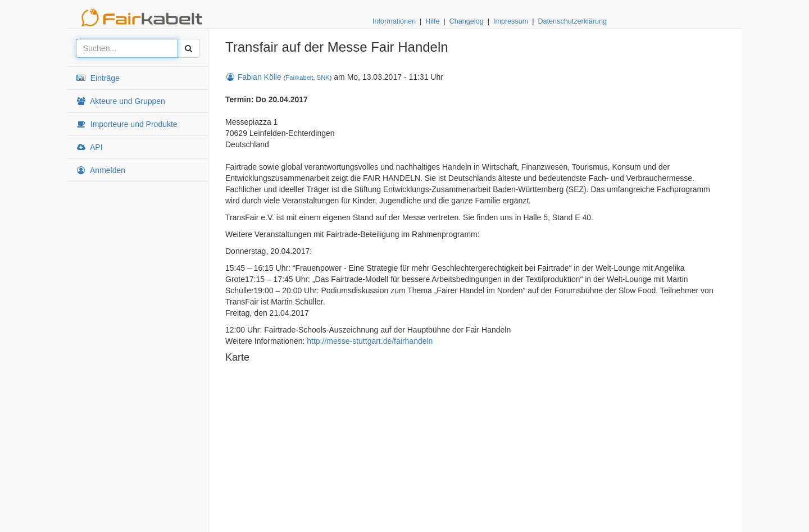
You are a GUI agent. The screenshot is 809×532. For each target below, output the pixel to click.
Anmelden (101, 170)
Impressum (511, 21)
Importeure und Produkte (127, 124)
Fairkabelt (299, 78)
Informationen (394, 21)
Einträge (98, 78)
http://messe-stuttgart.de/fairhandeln (370, 341)
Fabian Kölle (253, 77)
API (89, 147)
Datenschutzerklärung (572, 21)
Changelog (467, 21)
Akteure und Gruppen (121, 101)
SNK (323, 78)
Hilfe (432, 21)
